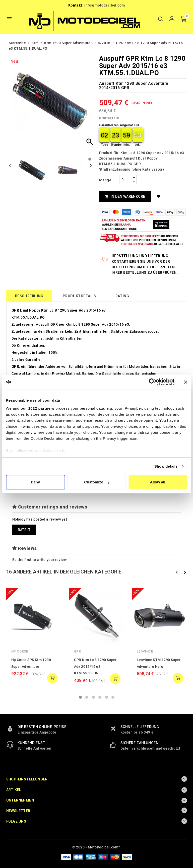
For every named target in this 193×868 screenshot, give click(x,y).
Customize (97, 482)
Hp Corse (20, 651)
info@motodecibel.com (105, 5)
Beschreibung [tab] (29, 296)
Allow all (158, 482)
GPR (78, 651)
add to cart (52, 678)
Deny (36, 482)
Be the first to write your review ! (41, 560)
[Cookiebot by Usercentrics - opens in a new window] (152, 382)
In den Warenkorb (125, 197)
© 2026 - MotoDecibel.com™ (96, 847)
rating (122, 296)
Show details (166, 466)
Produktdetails (79, 296)
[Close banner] (185, 382)
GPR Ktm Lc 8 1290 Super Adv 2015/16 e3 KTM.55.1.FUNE (95, 666)
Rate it (24, 530)
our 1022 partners (37, 408)
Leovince (145, 651)
